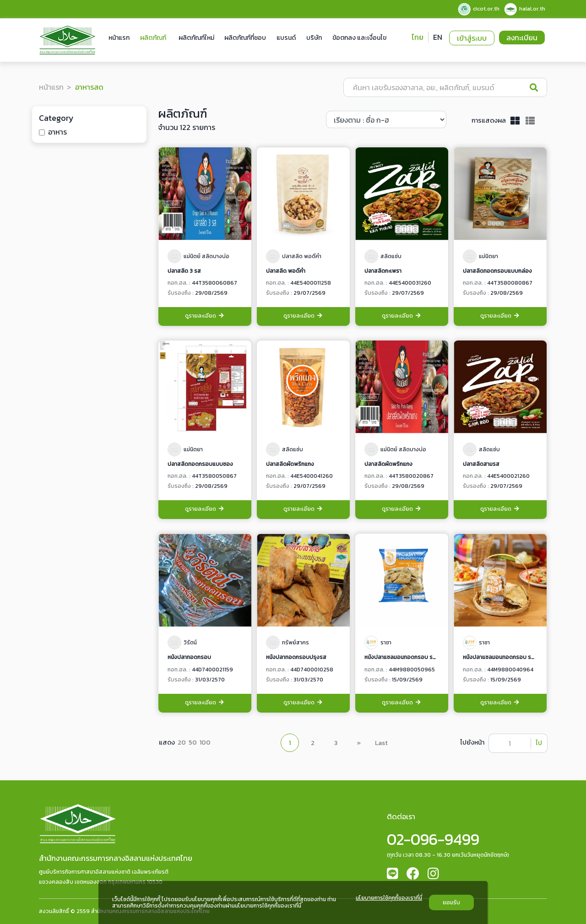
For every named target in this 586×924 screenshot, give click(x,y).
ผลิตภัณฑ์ (153, 38)
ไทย (418, 37)
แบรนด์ (286, 38)
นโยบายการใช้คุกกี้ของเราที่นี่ (389, 898)
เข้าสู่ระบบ (472, 38)
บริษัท (314, 38)
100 (205, 743)
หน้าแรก (119, 38)
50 (193, 743)
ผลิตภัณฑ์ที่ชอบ (245, 38)
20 (182, 743)
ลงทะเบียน (522, 38)
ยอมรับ (451, 902)
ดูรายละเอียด (205, 316)
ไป (539, 743)
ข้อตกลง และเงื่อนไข (359, 38)
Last (381, 743)
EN (438, 37)
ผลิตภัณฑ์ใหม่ (196, 38)
